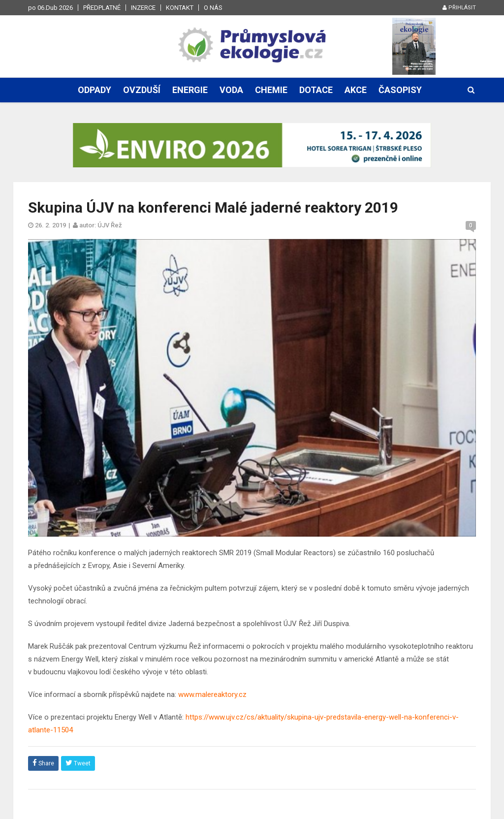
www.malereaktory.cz (212, 694)
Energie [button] (190, 90)
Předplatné (102, 8)
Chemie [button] (271, 90)
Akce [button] (356, 90)
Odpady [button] (94, 90)
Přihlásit (459, 8)
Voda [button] (231, 90)
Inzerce (143, 8)
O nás (213, 8)
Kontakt (180, 8)
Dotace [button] (316, 90)
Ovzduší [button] (142, 90)
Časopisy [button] (400, 90)
